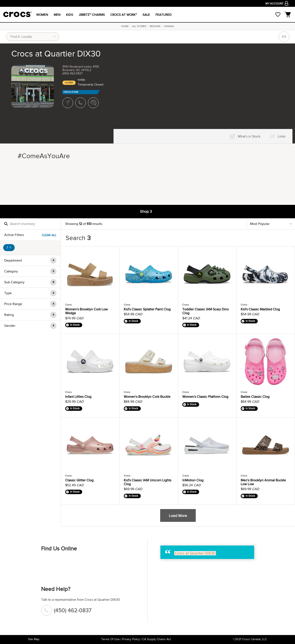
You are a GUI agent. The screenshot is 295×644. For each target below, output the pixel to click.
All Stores (139, 26)
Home (125, 26)
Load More (178, 516)
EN (284, 37)
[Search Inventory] (30, 224)
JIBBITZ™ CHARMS (92, 15)
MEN (57, 15)
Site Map (34, 639)
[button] (30, 260)
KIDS (70, 15)
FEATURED (164, 15)
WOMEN (42, 15)
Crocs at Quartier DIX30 (195, 553)
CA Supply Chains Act (157, 639)
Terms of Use (110, 639)
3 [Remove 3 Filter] (9, 247)
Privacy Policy (131, 639)
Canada (169, 26)
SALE (146, 15)
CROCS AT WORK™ (124, 15)
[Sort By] (271, 224)
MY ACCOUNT (277, 4)
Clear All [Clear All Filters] (49, 235)
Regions (155, 26)
